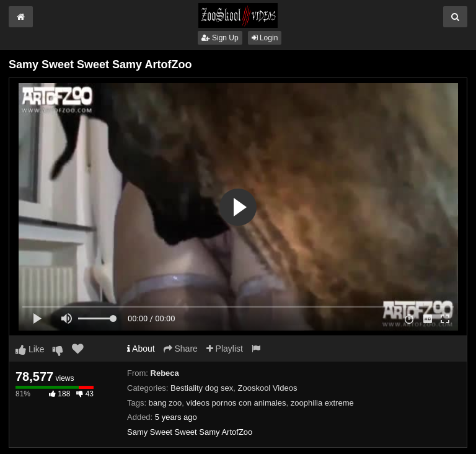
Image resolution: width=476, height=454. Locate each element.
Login (265, 38)
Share (181, 349)
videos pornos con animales (236, 403)
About (141, 349)
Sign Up (220, 38)
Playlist (225, 349)
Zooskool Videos (268, 388)
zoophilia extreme (322, 403)
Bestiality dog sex (202, 388)
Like (30, 349)
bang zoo (165, 403)
